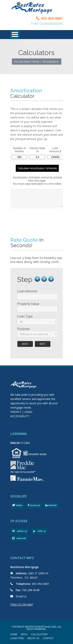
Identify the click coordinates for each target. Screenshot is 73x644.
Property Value (28, 304)
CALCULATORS (39, 635)
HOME (14, 635)
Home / (36, 62)
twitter (19, 505)
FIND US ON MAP (22, 604)
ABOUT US (33, 639)
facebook (35, 505)
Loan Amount (27, 291)
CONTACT (48, 639)
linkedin (52, 505)
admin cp (20, 531)
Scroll (50, 630)
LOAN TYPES (17, 639)
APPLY (24, 635)
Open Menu (15, 34)
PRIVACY (16, 412)
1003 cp (39, 531)
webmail (19, 538)
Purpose (23, 329)
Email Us (21, 596)
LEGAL (29, 412)
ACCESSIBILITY (20, 416)
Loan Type (25, 316)
